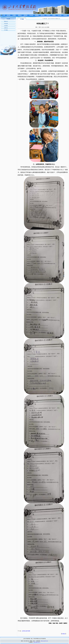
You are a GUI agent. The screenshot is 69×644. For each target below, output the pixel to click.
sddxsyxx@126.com (44, 641)
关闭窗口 (64, 634)
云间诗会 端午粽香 (26, 631)
